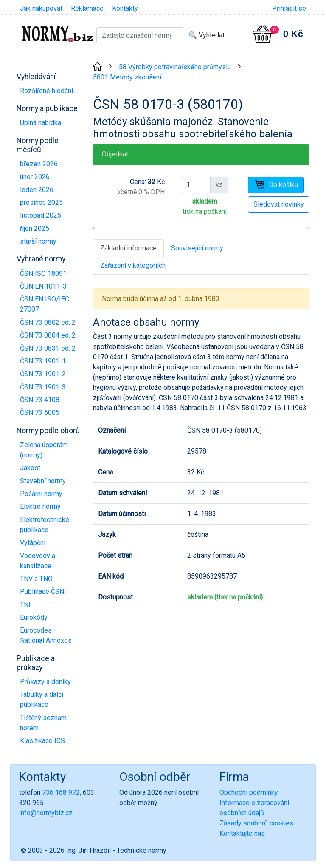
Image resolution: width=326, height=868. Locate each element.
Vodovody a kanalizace (38, 561)
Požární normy (41, 494)
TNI (25, 605)
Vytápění (33, 543)
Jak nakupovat (41, 8)
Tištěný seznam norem (43, 723)
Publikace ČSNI (43, 591)
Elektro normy (40, 506)
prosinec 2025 (41, 203)
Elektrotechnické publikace (45, 525)
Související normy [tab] (197, 248)
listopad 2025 (41, 215)
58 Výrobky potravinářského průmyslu (175, 67)
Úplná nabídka (41, 123)
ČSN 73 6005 (40, 413)
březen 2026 (39, 164)
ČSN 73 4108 (40, 400)
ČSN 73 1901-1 (43, 361)
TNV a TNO (36, 579)
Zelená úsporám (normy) (44, 450)
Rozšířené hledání (46, 91)
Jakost (30, 468)
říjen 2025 (35, 228)
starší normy (38, 241)
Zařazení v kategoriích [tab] (133, 265)
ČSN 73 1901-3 (43, 387)
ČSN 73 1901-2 (43, 374)
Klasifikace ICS (42, 741)
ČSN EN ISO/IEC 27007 (45, 304)
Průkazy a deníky (45, 682)
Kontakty (125, 8)
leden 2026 (37, 190)
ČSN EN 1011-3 (43, 286)
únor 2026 (35, 177)
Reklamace (87, 8)
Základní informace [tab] (128, 248)
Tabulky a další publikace (42, 699)
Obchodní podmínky (249, 793)
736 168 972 (61, 793)
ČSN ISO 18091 (43, 274)
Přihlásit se (289, 8)
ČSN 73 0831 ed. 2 (48, 348)
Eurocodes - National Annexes (46, 635)
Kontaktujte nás (242, 833)
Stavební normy (43, 481)
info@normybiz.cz (46, 813)
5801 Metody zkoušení (127, 77)
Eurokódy (34, 617)
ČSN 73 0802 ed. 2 (48, 322)
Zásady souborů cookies (256, 823)
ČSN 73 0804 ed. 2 (48, 335)
